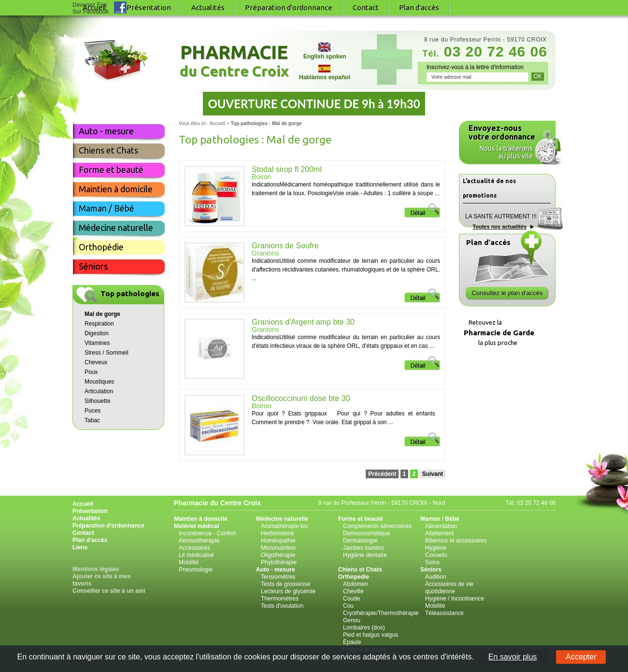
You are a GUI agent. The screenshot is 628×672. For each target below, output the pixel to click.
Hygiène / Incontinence (455, 599)
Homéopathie (278, 541)
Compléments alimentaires (377, 526)
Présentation (149, 7)
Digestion (97, 333)
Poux (91, 372)
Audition (435, 577)
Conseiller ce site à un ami (109, 591)
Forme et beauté (111, 170)
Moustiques (99, 382)
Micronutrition (278, 548)
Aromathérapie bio (285, 526)
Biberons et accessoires (456, 541)
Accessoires (194, 548)
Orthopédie (101, 247)
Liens (80, 547)
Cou (348, 606)
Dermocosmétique (366, 533)
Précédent (382, 474)
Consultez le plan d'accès (507, 293)
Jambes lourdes (364, 548)
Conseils (436, 555)
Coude (351, 599)
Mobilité (189, 562)
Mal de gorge (102, 314)
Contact (366, 7)
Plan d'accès (419, 7)
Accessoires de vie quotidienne (449, 588)
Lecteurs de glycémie (288, 591)
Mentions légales (96, 569)
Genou (352, 620)
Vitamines (97, 343)
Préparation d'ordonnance (289, 7)
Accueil (217, 123)
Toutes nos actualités (500, 227)
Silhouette (97, 401)
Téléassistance (444, 613)
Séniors (93, 266)
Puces (93, 411)
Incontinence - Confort (207, 533)
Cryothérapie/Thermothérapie (381, 613)
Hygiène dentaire (365, 555)
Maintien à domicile (116, 189)
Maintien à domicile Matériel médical (201, 522)
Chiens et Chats (108, 150)
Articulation (99, 391)
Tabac (92, 420)
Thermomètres (280, 599)
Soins (432, 562)
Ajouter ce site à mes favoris (101, 580)
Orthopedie (354, 577)
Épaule (352, 642)
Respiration (99, 324)
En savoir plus (513, 657)
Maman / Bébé (107, 208)
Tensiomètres (278, 577)
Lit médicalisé (196, 555)
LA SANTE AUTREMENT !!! (501, 216)
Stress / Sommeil (107, 353)
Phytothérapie (279, 562)
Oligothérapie (278, 555)
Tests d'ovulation (282, 606)
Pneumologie (196, 570)
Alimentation (441, 526)
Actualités (208, 7)
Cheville (353, 591)
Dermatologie (360, 541)
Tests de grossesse (286, 584)
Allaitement (439, 533)
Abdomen (355, 584)
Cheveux (96, 362)
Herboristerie (278, 533)
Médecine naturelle (116, 228)
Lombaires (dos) (364, 628)
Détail (422, 210)
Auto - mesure (106, 131)
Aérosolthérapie (199, 541)
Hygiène (436, 548)
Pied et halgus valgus (371, 635)
